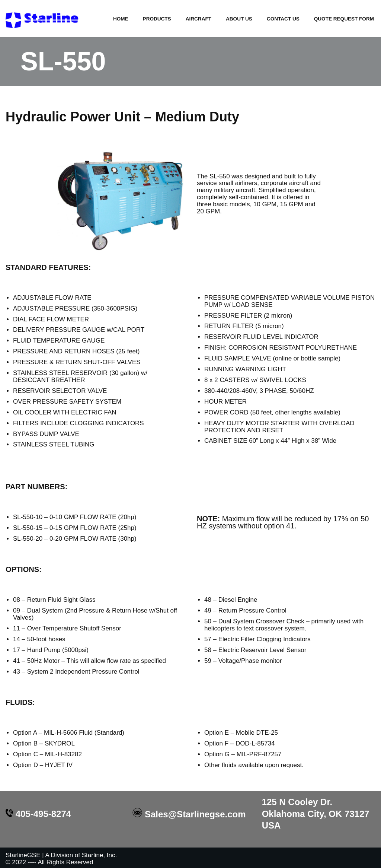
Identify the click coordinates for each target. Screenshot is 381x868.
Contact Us (283, 19)
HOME (120, 19)
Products (157, 19)
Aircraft (198, 19)
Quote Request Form (344, 19)
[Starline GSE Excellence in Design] (43, 20)
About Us (239, 19)
